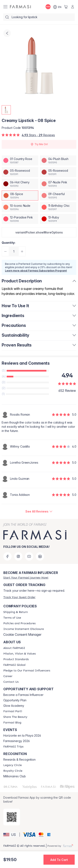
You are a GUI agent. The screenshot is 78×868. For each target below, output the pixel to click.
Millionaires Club (15, 776)
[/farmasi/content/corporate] (14, 665)
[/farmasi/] (20, 7)
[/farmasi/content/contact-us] (11, 682)
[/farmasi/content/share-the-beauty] (15, 717)
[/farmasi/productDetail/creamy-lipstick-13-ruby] (58, 219)
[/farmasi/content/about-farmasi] (14, 648)
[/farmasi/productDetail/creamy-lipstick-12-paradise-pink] (20, 219)
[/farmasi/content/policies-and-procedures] (19, 623)
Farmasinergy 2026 (17, 741)
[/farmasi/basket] (66, 7)
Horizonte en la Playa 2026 (22, 736)
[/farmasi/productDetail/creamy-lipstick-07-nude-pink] (58, 184)
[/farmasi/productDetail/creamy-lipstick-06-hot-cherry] (20, 184)
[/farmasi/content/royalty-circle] (13, 771)
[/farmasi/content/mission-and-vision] (20, 654)
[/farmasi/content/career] (8, 676)
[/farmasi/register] (26, 578)
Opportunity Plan (15, 700)
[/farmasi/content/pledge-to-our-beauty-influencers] (27, 671)
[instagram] (18, 556)
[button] (39, 232)
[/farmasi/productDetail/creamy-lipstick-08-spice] (20, 195)
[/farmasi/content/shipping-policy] (16, 612)
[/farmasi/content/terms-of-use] (12, 618)
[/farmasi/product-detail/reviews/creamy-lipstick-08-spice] (39, 511)
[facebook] (7, 556)
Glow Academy (14, 706)
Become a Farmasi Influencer (23, 695)
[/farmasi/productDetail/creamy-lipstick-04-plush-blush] (58, 160)
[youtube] (29, 556)
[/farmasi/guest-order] (19, 597)
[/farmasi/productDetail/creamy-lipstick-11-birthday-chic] (58, 207)
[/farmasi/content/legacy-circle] (13, 765)
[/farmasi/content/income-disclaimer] (24, 629)
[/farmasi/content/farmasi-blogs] (12, 723)
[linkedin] (40, 556)
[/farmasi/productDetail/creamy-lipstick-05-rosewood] (20, 172)
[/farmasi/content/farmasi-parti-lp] (13, 711)
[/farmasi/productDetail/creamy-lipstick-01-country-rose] (20, 160)
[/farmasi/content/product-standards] (16, 659)
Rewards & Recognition (19, 760)
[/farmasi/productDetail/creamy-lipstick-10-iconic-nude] (20, 207)
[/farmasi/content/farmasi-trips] (13, 747)
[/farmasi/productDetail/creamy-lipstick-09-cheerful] (58, 195)
